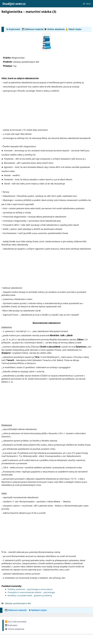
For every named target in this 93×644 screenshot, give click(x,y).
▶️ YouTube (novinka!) (16, 622)
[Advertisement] (46, 20)
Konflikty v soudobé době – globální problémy (30, 595)
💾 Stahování (11, 625)
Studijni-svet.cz (14, 4)
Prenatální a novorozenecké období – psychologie (31, 592)
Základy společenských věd (18, 603)
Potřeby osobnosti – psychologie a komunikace (30, 589)
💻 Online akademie (15, 629)
